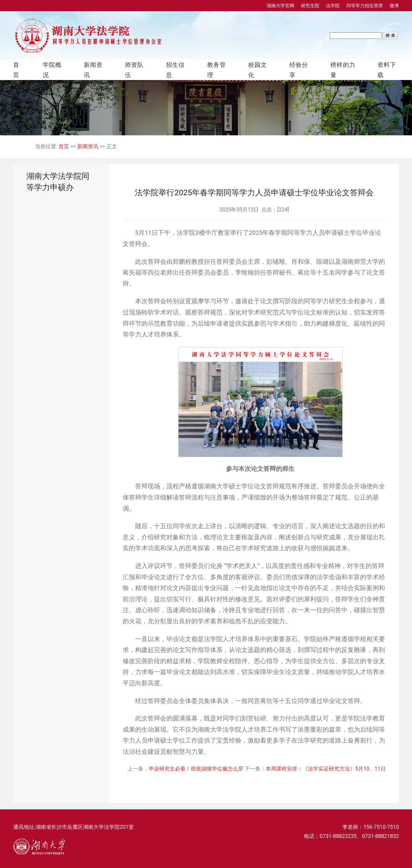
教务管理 (217, 70)
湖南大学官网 (280, 6)
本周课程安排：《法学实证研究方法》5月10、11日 (326, 769)
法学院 (333, 6)
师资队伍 (134, 70)
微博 (394, 6)
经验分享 (299, 70)
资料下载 (387, 70)
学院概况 (52, 70)
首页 (16, 70)
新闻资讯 (93, 70)
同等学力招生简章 (365, 6)
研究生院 (310, 6)
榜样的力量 (343, 70)
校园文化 (258, 70)
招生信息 (175, 70)
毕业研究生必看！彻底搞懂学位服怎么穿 (197, 769)
